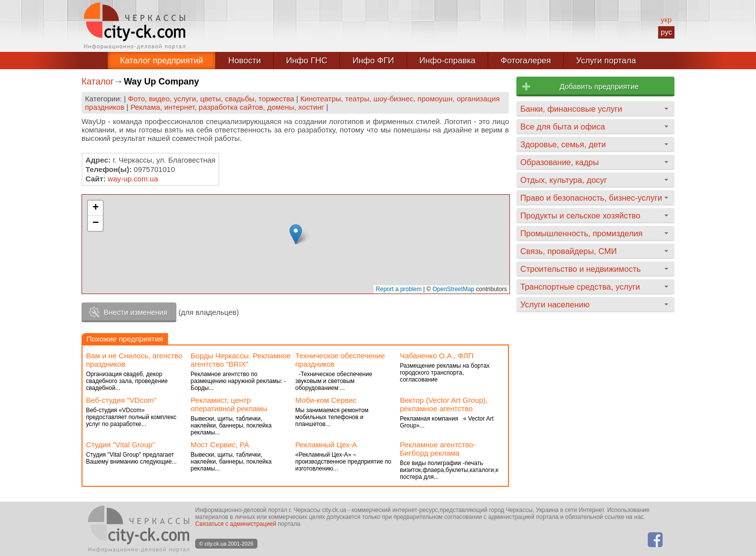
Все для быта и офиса (563, 127)
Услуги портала (606, 61)
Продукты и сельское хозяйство (580, 215)
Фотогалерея (526, 61)
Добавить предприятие (599, 86)
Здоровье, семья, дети (563, 144)
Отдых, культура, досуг (564, 180)
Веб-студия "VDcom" (121, 400)
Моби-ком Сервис (326, 400)
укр (666, 20)
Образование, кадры (560, 162)
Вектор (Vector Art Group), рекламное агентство (444, 404)
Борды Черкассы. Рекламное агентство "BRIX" (241, 360)
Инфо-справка (448, 61)
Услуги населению (555, 304)
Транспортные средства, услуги (580, 287)
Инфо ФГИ (373, 61)
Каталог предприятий (162, 61)
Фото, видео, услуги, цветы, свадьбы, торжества (211, 99)
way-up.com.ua (133, 179)
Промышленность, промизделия (582, 233)
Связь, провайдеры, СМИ (568, 251)
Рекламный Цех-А (326, 445)
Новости (245, 61)
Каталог (98, 82)
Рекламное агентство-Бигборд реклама (438, 449)
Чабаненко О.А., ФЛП (437, 356)
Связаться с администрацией (236, 524)
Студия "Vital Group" (121, 445)
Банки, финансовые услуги (571, 109)
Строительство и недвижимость (581, 269)
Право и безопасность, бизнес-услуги (591, 198)
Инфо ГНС (307, 61)
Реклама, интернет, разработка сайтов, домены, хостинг (227, 107)
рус (666, 32)
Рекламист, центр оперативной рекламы (229, 404)
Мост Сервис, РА (220, 445)
